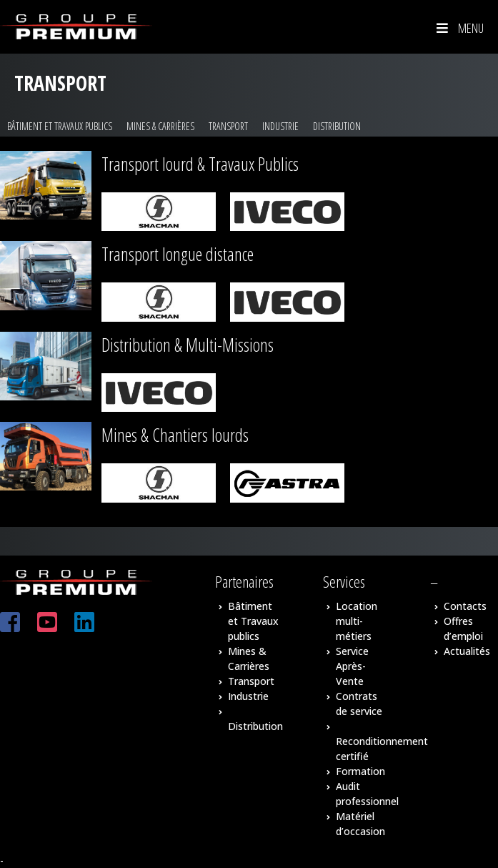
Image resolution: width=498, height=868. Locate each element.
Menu (459, 28)
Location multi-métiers (357, 621)
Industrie (280, 126)
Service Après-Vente (352, 666)
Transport (228, 126)
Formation (360, 771)
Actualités (467, 651)
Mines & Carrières (160, 126)
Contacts (465, 606)
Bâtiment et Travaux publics (60, 126)
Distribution (337, 126)
